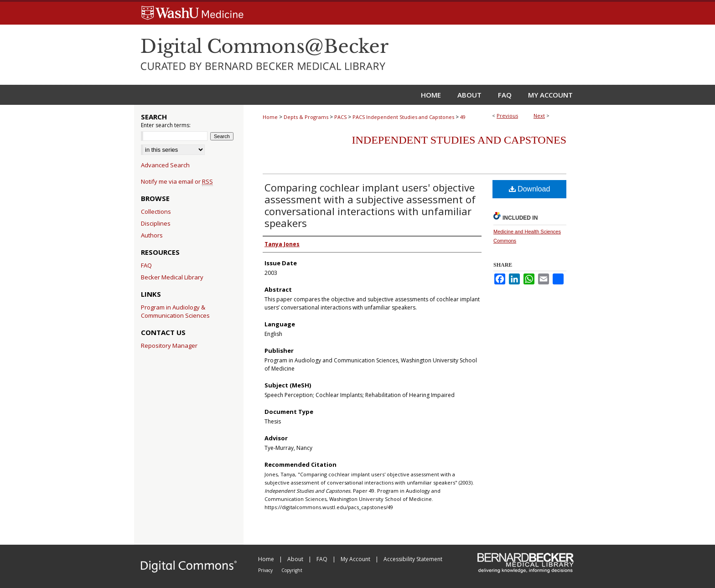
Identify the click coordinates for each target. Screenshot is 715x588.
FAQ (146, 265)
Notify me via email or (177, 181)
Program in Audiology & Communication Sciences (175, 311)
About (296, 559)
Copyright (292, 570)
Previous (507, 116)
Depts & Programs (306, 117)
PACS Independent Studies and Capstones (403, 117)
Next (539, 116)
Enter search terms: (166, 125)
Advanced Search (165, 165)
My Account (356, 559)
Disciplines (156, 223)
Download (530, 189)
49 (463, 117)
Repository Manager (169, 346)
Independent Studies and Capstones (459, 140)
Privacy (266, 570)
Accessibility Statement (413, 559)
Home (270, 117)
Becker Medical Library (172, 277)
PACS (340, 117)
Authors (152, 235)
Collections (156, 211)
